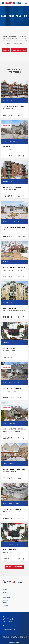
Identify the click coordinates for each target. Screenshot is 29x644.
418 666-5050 (9, 631)
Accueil (6, 50)
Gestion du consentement (15, 640)
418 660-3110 (9, 621)
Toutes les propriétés (14, 567)
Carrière (5, 600)
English (5, 608)
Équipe (5, 590)
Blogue (5, 603)
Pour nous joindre (19, 50)
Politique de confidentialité (8, 639)
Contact (5, 605)
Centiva (18, 642)
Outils (5, 595)
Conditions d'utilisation (22, 639)
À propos (6, 592)
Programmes (6, 598)
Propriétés (6, 587)
